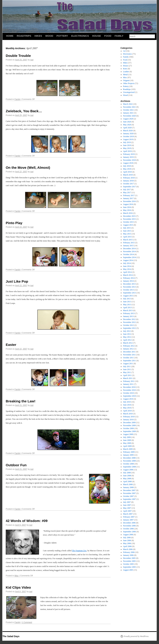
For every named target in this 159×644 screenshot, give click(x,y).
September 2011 (129, 361)
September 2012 (129, 328)
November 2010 (129, 390)
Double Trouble (18, 56)
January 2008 (128, 487)
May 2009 (127, 443)
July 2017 (127, 190)
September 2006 (129, 532)
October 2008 (129, 464)
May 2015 (127, 234)
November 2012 (129, 322)
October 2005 (129, 564)
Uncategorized (129, 92)
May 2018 (127, 169)
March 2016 (128, 213)
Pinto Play (14, 223)
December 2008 (129, 458)
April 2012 (127, 340)
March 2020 (128, 131)
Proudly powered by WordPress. (136, 636)
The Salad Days (11, 636)
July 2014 (127, 263)
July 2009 (127, 437)
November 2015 (129, 219)
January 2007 (128, 520)
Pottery (62, 36)
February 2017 (129, 195)
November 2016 (129, 201)
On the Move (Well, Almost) (28, 168)
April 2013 (127, 308)
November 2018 (129, 160)
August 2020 (128, 119)
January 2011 (128, 384)
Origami (126, 80)
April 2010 (127, 411)
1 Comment (27, 622)
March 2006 (128, 549)
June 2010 (127, 405)
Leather (126, 72)
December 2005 (129, 558)
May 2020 (127, 125)
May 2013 (127, 305)
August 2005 (128, 570)
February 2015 (129, 243)
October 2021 (129, 110)
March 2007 (128, 514)
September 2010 (129, 396)
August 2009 (128, 434)
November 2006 (129, 526)
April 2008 (127, 481)
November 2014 (129, 251)
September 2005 (129, 567)
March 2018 (128, 175)
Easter (11, 345)
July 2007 (127, 502)
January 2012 (128, 349)
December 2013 (129, 284)
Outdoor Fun (16, 465)
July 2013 (127, 299)
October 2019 (129, 136)
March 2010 (128, 414)
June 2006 (127, 540)
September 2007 (129, 499)
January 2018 (128, 181)
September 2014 (129, 257)
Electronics (80, 36)
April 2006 (127, 546)
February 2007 (129, 517)
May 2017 (127, 192)
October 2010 (129, 393)
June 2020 (127, 122)
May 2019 (127, 148)
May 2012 (127, 337)
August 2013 (128, 296)
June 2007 (127, 505)
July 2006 (127, 538)
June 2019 (127, 145)
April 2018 (127, 172)
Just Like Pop (17, 281)
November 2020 (129, 116)
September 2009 (129, 431)
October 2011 (128, 358)
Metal (125, 75)
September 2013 (129, 293)
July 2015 (127, 228)
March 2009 (128, 449)
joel (32, 60)
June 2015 (127, 231)
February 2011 (129, 381)
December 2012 (129, 319)
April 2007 (127, 511)
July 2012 (127, 331)
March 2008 (128, 484)
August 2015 (128, 225)
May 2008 (127, 479)
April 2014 (127, 272)
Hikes (38, 36)
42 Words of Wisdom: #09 (27, 521)
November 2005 (129, 561)
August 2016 (128, 204)
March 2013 (128, 310)
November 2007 (129, 493)
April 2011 (127, 375)
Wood (49, 36)
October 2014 (129, 254)
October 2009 (129, 428)
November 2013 (129, 287)
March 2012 (128, 343)
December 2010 (129, 387)
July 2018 (127, 166)
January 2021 (128, 113)
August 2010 (128, 399)
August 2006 (128, 535)
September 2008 (129, 467)
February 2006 (129, 552)
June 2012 (127, 334)
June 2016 (127, 207)
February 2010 (129, 417)
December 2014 (129, 249)
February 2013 (129, 313)
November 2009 (129, 425)
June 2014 (127, 266)
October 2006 (129, 529)
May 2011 (127, 372)
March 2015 (128, 240)
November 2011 (129, 355)
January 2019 (128, 157)
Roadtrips (24, 36)
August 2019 (128, 139)
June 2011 (127, 369)
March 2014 (128, 275)
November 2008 (129, 461)
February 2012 (129, 346)
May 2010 (127, 408)
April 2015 (127, 237)
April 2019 (127, 151)
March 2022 (128, 104)
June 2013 (127, 302)
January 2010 (128, 420)
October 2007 (129, 496)
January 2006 (128, 555)
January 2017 (128, 198)
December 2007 (129, 490)
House (96, 36)
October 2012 (129, 325)
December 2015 (129, 216)
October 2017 (129, 184)
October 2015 (129, 222)
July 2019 (127, 142)
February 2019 (129, 154)
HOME (10, 36)
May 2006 (127, 543)
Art (124, 51)
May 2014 (127, 269)
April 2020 (127, 128)
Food (108, 36)
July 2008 (127, 473)
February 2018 (129, 178)
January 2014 (128, 281)
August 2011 (128, 364)
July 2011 (127, 366)
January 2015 (128, 246)
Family (119, 36)
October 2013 (129, 290)
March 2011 (128, 378)
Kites (125, 69)
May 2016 (127, 210)
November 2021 (129, 107)
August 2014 (128, 260)
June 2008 (127, 476)
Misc (16, 576)
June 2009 (127, 440)
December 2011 (129, 352)
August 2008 (128, 470)
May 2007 (127, 508)
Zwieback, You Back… (24, 111)
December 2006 (129, 523)
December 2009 (129, 423)
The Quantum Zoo (79, 551)
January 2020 (128, 134)
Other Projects (129, 83)
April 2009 (127, 446)
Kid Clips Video (18, 587)
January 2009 (128, 455)
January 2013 (128, 316)
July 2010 (127, 402)
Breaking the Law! (21, 401)
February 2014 (129, 278)
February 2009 (129, 452)
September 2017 (129, 187)
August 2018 (128, 163)
